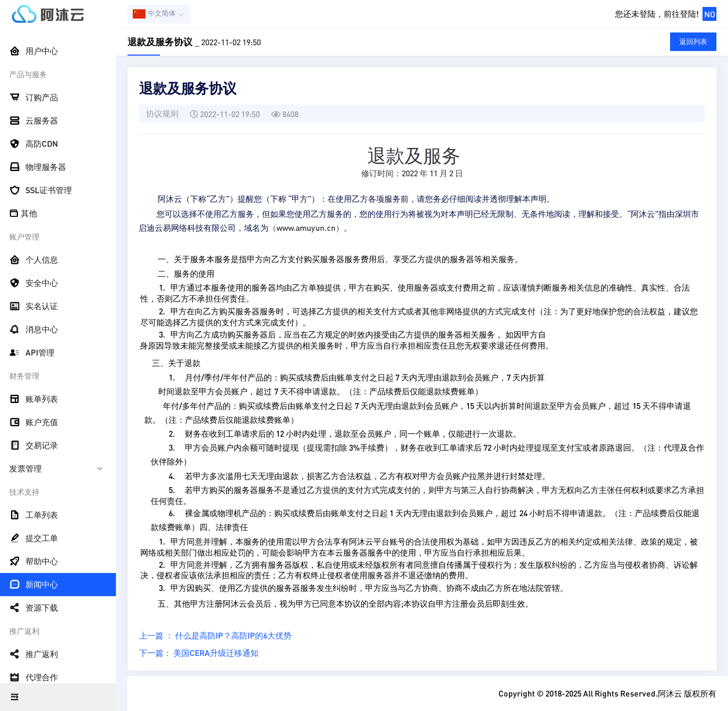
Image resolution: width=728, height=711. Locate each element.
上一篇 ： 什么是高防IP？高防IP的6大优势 (215, 635)
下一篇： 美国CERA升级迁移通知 (199, 652)
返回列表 (693, 41)
